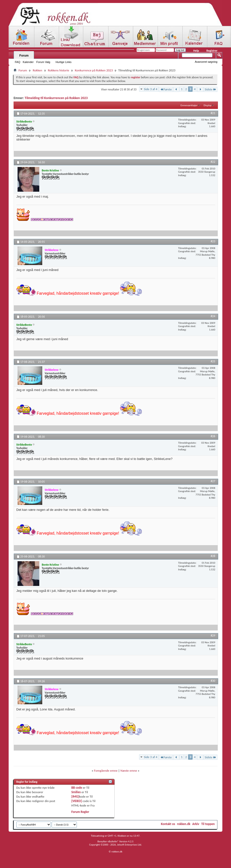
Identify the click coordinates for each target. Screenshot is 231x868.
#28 (213, 556)
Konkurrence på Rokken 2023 (94, 70)
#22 (213, 162)
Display (208, 105)
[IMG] (75, 796)
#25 (213, 361)
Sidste (210, 89)
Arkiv (196, 824)
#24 (213, 316)
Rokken (37, 70)
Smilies (76, 792)
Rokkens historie (59, 70)
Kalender (28, 62)
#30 (213, 681)
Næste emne (129, 771)
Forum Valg (43, 62)
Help (196, 51)
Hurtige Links (63, 62)
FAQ (18, 62)
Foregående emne (106, 771)
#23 (213, 241)
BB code (77, 788)
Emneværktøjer (189, 105)
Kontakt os (168, 824)
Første (166, 89)
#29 (213, 636)
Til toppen (208, 824)
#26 (213, 436)
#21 (213, 113)
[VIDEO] (77, 801)
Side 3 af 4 (150, 89)
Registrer (212, 51)
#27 (213, 481)
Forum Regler (80, 812)
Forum (24, 56)
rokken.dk (184, 824)
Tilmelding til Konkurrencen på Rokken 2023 (56, 98)
